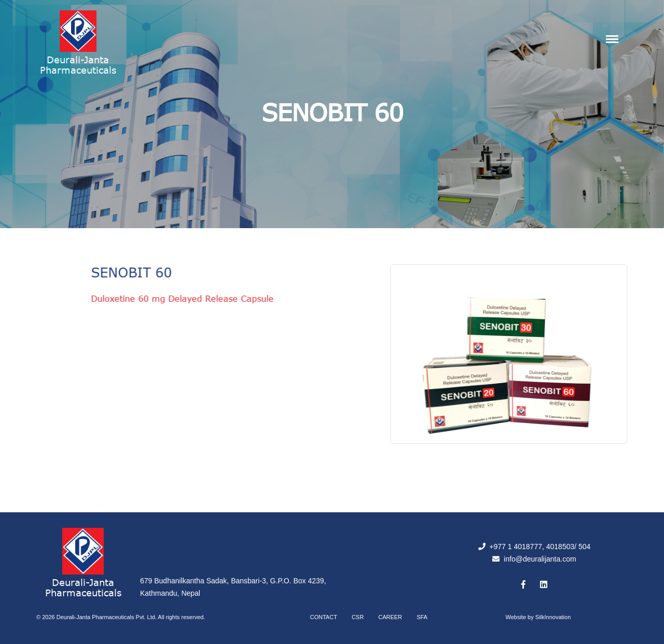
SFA (422, 617)
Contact (324, 617)
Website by (538, 617)
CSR (358, 617)
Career (390, 617)
